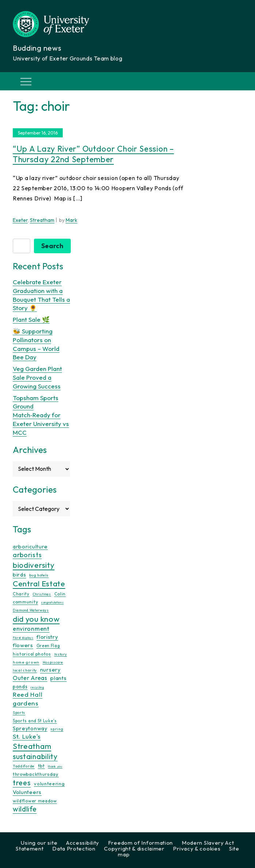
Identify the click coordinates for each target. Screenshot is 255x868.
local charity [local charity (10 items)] (25, 670)
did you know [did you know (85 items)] (36, 619)
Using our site (39, 843)
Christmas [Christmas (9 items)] (42, 594)
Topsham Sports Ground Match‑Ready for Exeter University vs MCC (41, 415)
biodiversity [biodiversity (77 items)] (34, 565)
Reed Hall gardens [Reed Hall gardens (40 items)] (28, 699)
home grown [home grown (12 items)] (26, 662)
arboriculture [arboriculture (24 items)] (30, 547)
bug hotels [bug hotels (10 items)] (39, 575)
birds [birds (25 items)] (20, 574)
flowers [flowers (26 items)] (23, 645)
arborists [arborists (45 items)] (27, 555)
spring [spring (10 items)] (57, 729)
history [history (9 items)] (61, 654)
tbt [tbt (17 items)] (41, 766)
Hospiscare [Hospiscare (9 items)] (53, 662)
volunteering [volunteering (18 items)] (49, 783)
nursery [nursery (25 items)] (51, 670)
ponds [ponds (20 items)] (20, 687)
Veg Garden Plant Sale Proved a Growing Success (37, 377)
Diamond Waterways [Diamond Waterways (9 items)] (31, 610)
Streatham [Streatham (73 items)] (32, 746)
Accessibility (83, 843)
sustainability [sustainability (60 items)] (35, 756)
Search (52, 246)
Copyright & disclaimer (134, 849)
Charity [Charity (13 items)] (21, 594)
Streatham (42, 220)
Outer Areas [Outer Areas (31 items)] (30, 678)
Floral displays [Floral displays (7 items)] (23, 638)
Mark (72, 220)
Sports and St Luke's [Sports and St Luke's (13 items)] (35, 721)
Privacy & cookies (197, 849)
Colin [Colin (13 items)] (60, 594)
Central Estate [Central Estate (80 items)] (39, 583)
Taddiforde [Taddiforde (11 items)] (24, 766)
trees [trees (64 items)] (22, 783)
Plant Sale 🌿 (31, 319)
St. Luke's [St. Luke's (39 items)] (27, 736)
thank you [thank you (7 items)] (55, 766)
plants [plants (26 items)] (58, 678)
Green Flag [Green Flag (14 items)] (48, 646)
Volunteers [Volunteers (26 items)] (27, 792)
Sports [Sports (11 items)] (19, 713)
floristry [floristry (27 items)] (47, 637)
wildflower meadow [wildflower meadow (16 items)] (35, 801)
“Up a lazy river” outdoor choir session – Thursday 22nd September (93, 154)
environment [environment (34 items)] (31, 629)
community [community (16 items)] (25, 602)
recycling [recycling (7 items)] (37, 687)
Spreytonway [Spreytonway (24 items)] (30, 728)
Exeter (20, 220)
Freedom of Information (140, 843)
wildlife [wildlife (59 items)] (25, 809)
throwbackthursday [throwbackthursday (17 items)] (36, 774)
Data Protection (74, 849)
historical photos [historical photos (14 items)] (32, 654)
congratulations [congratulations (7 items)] (53, 602)
